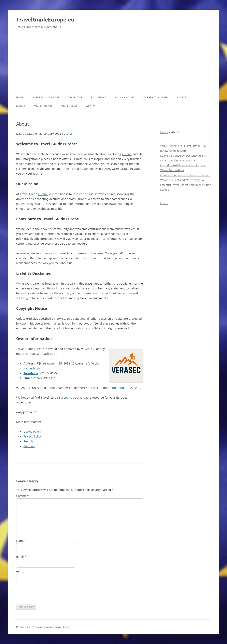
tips (67, 169)
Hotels (21, 106)
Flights (181, 97)
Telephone (31, 373)
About (90, 106)
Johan (70, 134)
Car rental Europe (155, 97)
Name (22, 541)
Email (21, 556)
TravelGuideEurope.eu (45, 19)
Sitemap (29, 446)
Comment (24, 496)
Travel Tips (75, 97)
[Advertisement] (114, 62)
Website (22, 572)
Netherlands (32, 368)
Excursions (98, 97)
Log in (164, 203)
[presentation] (47, 593)
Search (28, 441)
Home (20, 97)
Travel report (43, 106)
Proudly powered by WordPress (53, 627)
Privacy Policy (33, 436)
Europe (127, 154)
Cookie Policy (32, 432)
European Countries (46, 97)
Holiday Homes (125, 97)
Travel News (69, 106)
